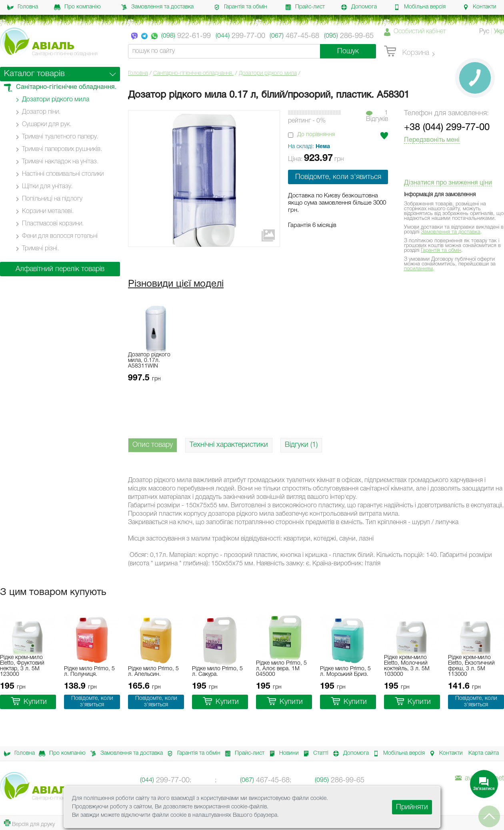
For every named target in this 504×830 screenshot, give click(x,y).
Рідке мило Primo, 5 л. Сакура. (217, 672)
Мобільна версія (420, 7)
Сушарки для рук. (47, 125)
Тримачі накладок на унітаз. (60, 162)
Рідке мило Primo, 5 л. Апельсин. (153, 672)
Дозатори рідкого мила (268, 73)
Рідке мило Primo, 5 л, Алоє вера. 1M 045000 (281, 669)
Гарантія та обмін (240, 7)
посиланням (418, 269)
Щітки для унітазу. (47, 187)
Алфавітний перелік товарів (60, 269)
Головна (23, 7)
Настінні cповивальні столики (63, 174)
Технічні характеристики (229, 445)
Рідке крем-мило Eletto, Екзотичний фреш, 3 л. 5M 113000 (471, 666)
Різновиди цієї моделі (176, 284)
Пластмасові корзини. (53, 224)
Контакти (479, 7)
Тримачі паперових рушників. (62, 149)
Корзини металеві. (48, 211)
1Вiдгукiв (377, 116)
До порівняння (316, 135)
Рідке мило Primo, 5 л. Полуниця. (89, 672)
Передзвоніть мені (432, 140)
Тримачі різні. (40, 249)
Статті (314, 754)
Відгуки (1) (301, 445)
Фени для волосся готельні (60, 236)
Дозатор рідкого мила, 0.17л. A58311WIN (149, 361)
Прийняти (412, 807)
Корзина (407, 52)
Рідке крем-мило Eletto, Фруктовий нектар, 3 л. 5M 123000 (22, 666)
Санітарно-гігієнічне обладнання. (193, 73)
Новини (282, 754)
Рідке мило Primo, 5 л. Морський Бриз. (345, 672)
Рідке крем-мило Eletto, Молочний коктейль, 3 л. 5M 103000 (407, 666)
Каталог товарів (34, 74)
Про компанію (77, 7)
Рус (484, 32)
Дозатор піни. (41, 112)
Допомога (359, 7)
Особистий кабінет (420, 32)
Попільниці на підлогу (52, 199)
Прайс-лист (305, 7)
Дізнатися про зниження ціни (448, 183)
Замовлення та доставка (157, 7)
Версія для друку (29, 823)
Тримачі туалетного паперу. (60, 137)
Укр (499, 32)
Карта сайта (484, 753)
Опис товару (153, 445)
